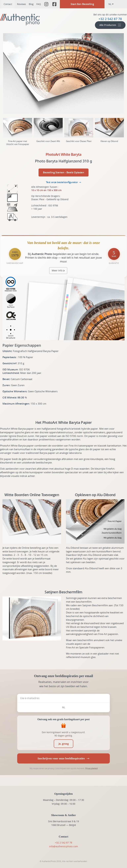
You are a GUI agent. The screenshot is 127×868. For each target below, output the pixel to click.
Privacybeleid (91, 768)
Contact (8, 4)
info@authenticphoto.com (63, 846)
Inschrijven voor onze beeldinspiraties (63, 758)
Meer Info (57, 270)
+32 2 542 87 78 (63, 843)
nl (111, 4)
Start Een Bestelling (82, 4)
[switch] (63, 744)
